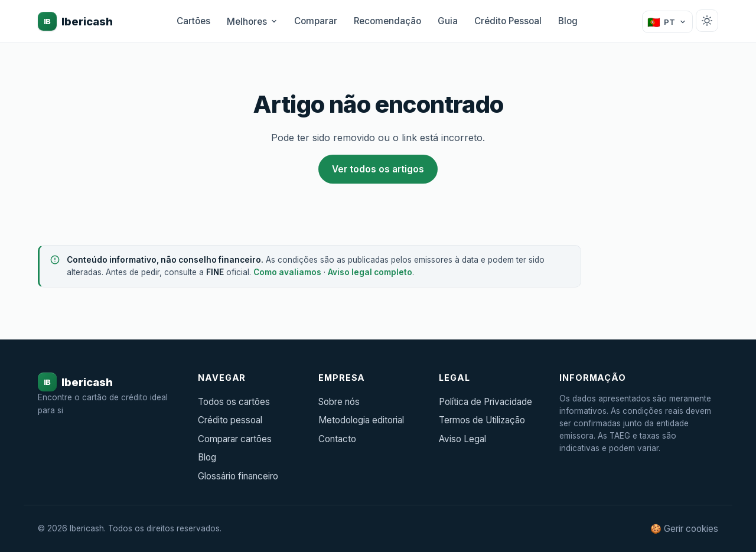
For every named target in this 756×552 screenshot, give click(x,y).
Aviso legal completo (370, 272)
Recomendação (387, 21)
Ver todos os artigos (378, 169)
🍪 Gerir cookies (684, 529)
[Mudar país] (667, 22)
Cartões (193, 21)
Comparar (316, 21)
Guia (448, 21)
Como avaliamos (287, 272)
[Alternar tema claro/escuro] (707, 21)
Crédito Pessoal (508, 21)
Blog (568, 21)
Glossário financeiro (238, 476)
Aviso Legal (462, 439)
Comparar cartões (235, 439)
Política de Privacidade (485, 402)
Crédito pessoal (230, 420)
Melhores (252, 22)
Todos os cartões (234, 402)
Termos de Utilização (482, 420)
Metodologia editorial (361, 420)
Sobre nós (339, 402)
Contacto (337, 439)
